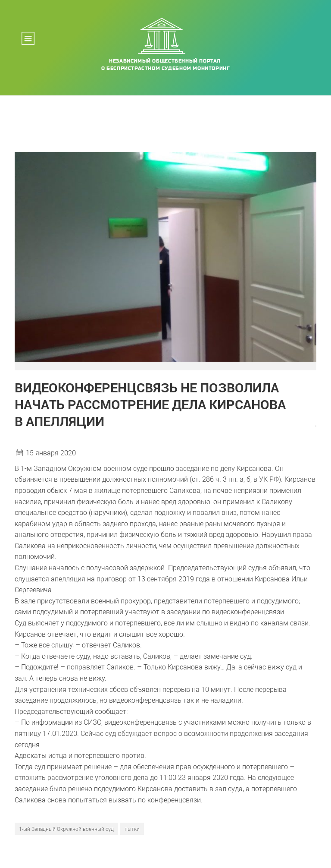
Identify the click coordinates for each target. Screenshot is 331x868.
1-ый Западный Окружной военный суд (66, 829)
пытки (132, 829)
